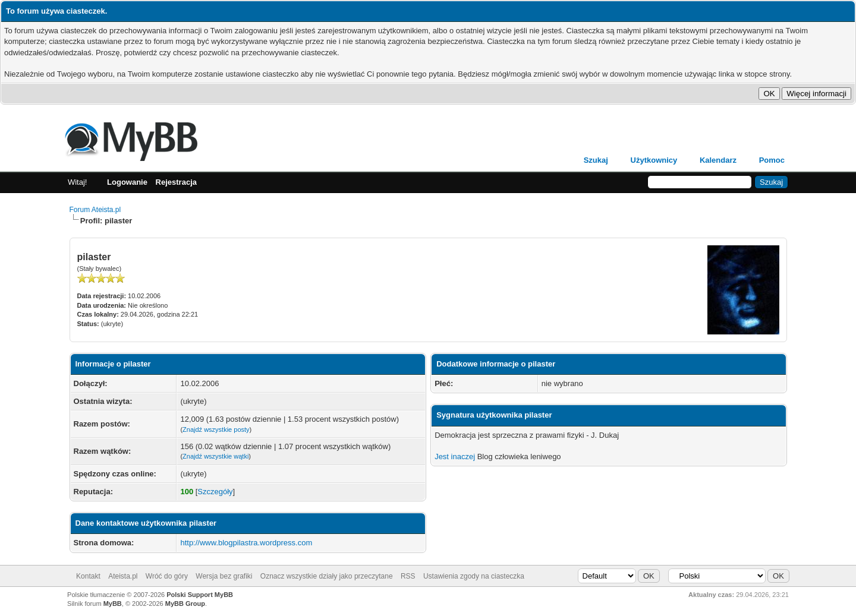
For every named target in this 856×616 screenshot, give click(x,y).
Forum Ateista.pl (95, 210)
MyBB (113, 604)
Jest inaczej (455, 457)
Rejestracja (176, 182)
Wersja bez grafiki (224, 576)
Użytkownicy (654, 160)
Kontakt (88, 576)
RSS (408, 576)
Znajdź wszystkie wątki (215, 456)
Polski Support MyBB (200, 595)
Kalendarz (718, 160)
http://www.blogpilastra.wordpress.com (246, 543)
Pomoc (772, 160)
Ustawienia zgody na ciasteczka (474, 576)
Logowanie (127, 182)
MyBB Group (185, 604)
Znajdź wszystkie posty (216, 429)
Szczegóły (215, 492)
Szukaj (596, 160)
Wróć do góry (167, 576)
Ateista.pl (123, 576)
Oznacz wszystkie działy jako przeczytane (327, 576)
